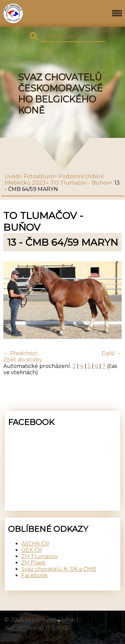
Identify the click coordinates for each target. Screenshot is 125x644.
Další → (112, 353)
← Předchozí (20, 353)
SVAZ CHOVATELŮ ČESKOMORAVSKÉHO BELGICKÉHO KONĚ (60, 94)
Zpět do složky (23, 360)
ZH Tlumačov (39, 556)
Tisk (70, 620)
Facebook (34, 575)
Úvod (12, 176)
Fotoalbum (39, 176)
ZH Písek (33, 563)
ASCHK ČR (35, 544)
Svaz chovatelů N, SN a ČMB (59, 569)
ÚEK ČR (32, 550)
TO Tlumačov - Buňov (80, 183)
